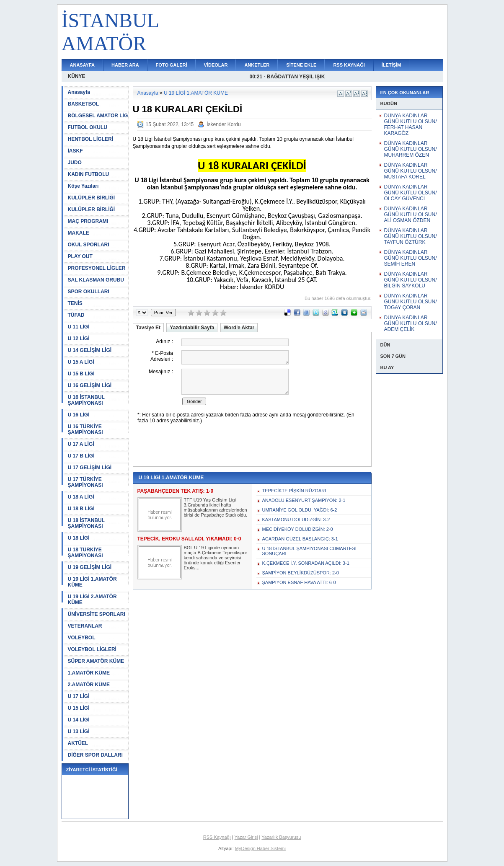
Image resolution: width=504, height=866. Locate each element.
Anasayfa (79, 92)
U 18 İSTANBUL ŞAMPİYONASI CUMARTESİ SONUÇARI (309, 551)
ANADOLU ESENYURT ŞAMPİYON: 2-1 (304, 500)
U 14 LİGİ (79, 720)
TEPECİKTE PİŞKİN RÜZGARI (294, 491)
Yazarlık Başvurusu (281, 837)
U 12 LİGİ (79, 339)
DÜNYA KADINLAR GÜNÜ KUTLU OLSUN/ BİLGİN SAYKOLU (411, 280)
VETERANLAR (85, 626)
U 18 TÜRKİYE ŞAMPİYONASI (85, 553)
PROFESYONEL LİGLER (97, 268)
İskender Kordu (224, 124)
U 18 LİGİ (79, 538)
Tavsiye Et (148, 328)
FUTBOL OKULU (88, 127)
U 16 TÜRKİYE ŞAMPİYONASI (85, 429)
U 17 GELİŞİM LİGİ (90, 468)
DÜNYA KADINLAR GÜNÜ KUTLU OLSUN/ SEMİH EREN (411, 258)
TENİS (75, 303)
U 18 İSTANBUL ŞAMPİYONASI (86, 523)
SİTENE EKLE (301, 65)
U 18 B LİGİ (81, 509)
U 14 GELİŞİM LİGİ (90, 350)
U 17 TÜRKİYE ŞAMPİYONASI (85, 482)
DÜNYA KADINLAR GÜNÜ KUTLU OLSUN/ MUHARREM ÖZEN (411, 149)
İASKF (75, 151)
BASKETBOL (84, 104)
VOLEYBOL (82, 638)
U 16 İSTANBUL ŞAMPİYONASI (86, 400)
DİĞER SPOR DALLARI (95, 755)
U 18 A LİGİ (81, 497)
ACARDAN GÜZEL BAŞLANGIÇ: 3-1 (300, 539)
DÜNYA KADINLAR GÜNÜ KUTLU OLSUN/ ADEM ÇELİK (411, 323)
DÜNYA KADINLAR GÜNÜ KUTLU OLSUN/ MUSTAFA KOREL (411, 171)
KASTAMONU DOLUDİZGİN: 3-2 (296, 520)
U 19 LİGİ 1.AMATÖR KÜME (92, 582)
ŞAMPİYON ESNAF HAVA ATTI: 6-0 (299, 582)
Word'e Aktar (239, 328)
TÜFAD (76, 315)
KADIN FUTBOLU (89, 174)
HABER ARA (125, 65)
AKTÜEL (78, 743)
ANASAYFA (83, 65)
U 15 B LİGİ (81, 374)
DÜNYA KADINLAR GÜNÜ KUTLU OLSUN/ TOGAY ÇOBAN (411, 302)
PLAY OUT (80, 256)
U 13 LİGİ (79, 732)
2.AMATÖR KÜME (89, 685)
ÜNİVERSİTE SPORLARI (97, 614)
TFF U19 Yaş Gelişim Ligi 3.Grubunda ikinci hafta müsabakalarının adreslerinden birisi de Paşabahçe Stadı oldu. (216, 507)
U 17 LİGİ (79, 696)
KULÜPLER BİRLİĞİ (92, 198)
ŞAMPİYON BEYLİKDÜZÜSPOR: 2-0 (301, 573)
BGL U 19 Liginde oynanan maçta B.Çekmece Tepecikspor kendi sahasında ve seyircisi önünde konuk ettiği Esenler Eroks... (216, 558)
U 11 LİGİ (79, 327)
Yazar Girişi (246, 837)
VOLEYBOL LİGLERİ (92, 649)
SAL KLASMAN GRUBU (96, 280)
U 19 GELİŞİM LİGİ (90, 567)
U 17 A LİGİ (81, 444)
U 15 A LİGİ (81, 362)
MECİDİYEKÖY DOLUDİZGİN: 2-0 (298, 529)
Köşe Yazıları (83, 186)
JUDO (75, 163)
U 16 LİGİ (79, 415)
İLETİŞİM (391, 65)
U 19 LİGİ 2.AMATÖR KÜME (92, 600)
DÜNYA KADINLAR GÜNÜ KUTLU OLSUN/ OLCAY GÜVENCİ (411, 193)
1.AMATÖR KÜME (89, 673)
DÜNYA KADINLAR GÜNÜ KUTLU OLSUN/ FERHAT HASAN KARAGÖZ (411, 124)
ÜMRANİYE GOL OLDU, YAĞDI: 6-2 (300, 510)
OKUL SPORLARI (89, 245)
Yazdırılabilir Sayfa (192, 328)
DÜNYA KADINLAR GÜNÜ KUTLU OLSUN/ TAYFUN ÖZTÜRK (411, 236)
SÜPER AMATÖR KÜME (96, 661)
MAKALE (79, 233)
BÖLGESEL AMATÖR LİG (98, 116)
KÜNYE (77, 76)
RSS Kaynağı (217, 837)
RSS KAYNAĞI (349, 65)
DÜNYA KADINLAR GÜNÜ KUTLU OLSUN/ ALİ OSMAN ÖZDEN (411, 215)
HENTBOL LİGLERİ (90, 139)
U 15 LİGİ (79, 708)
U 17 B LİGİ (81, 456)
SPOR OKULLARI (89, 292)
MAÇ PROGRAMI (88, 221)
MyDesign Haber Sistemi (260, 848)
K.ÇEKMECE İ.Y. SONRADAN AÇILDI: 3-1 (306, 563)
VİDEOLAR (216, 65)
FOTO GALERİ (172, 65)
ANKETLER (257, 65)
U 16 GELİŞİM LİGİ (90, 385)
